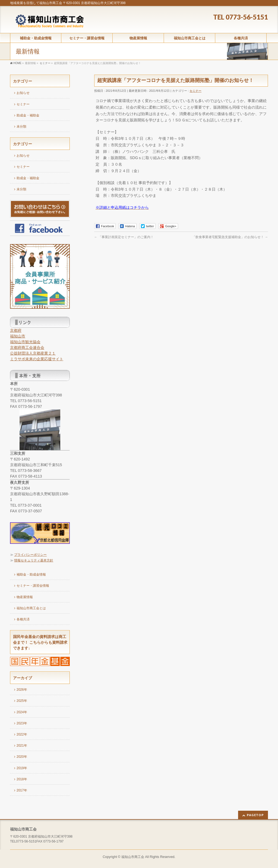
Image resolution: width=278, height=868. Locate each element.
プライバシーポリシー (30, 555)
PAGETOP (255, 815)
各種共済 (23, 619)
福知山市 (18, 336)
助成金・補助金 (28, 115)
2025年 (22, 701)
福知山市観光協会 (25, 342)
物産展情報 (25, 597)
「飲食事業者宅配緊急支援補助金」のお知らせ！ (230, 237)
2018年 (22, 779)
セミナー (195, 91)
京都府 (16, 330)
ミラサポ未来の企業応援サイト (37, 359)
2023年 (22, 723)
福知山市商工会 (133, 857)
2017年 (22, 790)
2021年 (22, 746)
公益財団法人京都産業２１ (33, 353)
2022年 (22, 734)
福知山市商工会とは (31, 608)
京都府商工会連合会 (27, 348)
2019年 (22, 768)
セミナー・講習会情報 (33, 586)
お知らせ (23, 93)
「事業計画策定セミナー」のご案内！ (124, 237)
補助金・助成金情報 (31, 575)
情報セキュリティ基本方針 (34, 560)
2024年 (22, 712)
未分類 (21, 127)
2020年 (22, 757)
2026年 (22, 690)
